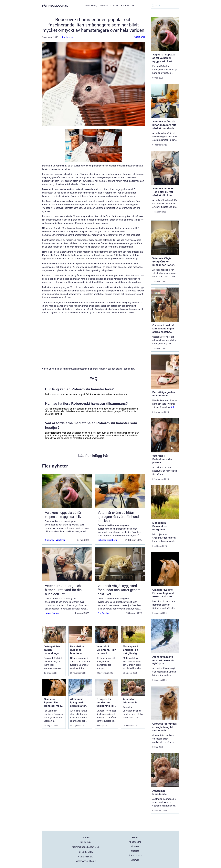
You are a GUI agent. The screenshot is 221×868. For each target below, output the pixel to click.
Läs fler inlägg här (93, 456)
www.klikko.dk (88, 861)
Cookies (114, 6)
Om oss (104, 6)
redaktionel (139, 37)
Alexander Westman (55, 540)
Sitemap (135, 860)
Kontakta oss (128, 6)
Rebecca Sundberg (107, 540)
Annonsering (91, 6)
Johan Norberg (53, 613)
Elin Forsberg (104, 613)
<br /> (93, 343)
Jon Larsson (68, 37)
